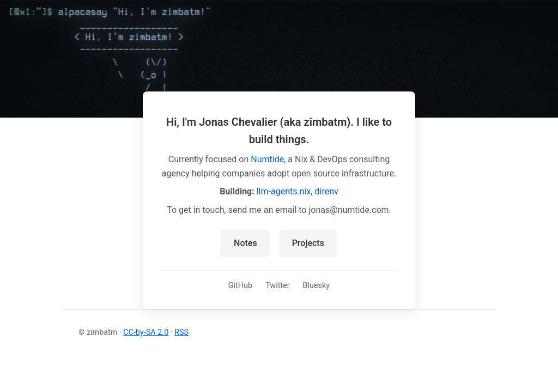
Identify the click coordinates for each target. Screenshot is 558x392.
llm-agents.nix (284, 191)
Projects (308, 243)
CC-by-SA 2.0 (146, 332)
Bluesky (317, 286)
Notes (245, 243)
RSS (181, 332)
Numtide (267, 159)
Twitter (277, 286)
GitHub (240, 286)
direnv (326, 191)
